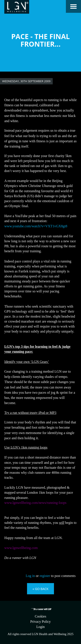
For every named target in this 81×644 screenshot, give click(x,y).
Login (40, 627)
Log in (30, 576)
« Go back (40, 589)
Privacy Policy (40, 622)
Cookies (40, 616)
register (45, 576)
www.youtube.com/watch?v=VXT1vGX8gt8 (36, 226)
